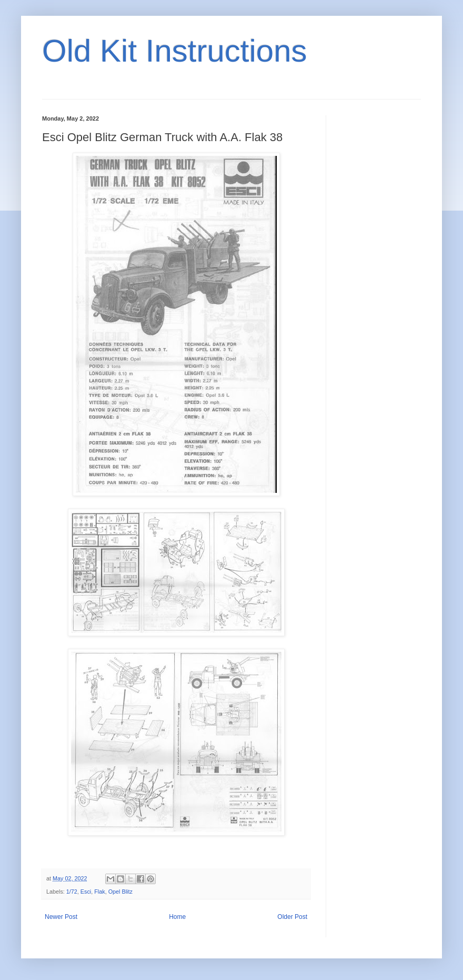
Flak (99, 892)
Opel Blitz (120, 892)
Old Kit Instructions (175, 51)
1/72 (72, 892)
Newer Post (61, 917)
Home (177, 917)
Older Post (292, 917)
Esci (86, 892)
